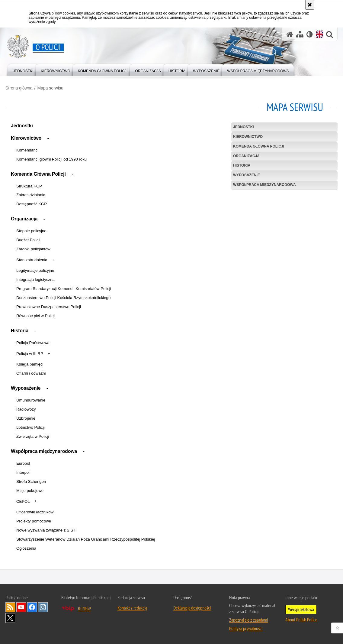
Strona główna (19, 88)
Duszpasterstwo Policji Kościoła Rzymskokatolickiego (63, 298)
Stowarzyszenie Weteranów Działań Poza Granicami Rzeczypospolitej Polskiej (86, 539)
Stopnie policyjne (31, 231)
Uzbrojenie (26, 418)
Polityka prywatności (246, 628)
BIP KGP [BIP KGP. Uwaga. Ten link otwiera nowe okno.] (84, 608)
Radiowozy (26, 409)
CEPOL (23, 501)
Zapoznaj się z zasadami (248, 620)
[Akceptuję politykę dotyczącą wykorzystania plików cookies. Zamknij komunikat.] (310, 5)
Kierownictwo (26, 138)
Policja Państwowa (33, 343)
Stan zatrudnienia (32, 260)
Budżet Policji (28, 240)
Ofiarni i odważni (31, 373)
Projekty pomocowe (34, 521)
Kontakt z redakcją (132, 608)
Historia (20, 331)
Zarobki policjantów (33, 249)
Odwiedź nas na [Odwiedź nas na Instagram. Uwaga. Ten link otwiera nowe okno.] (43, 607)
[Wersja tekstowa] (310, 34)
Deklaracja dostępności (192, 608)
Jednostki (22, 126)
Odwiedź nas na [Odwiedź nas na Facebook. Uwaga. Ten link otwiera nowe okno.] (32, 607)
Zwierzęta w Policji (33, 436)
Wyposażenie (26, 388)
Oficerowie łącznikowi (35, 512)
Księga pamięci (30, 364)
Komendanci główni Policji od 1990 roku (51, 159)
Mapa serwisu (50, 88)
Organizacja (24, 219)
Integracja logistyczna (35, 280)
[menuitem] (23, 70)
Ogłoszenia (26, 548)
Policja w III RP (30, 354)
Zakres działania (31, 195)
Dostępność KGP (32, 204)
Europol (23, 463)
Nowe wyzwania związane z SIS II (46, 530)
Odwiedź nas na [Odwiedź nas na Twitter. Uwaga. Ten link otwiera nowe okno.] (10, 618)
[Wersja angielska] (319, 34)
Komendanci (27, 150)
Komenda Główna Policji (38, 174)
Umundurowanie (31, 400)
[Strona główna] (290, 34)
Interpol (23, 472)
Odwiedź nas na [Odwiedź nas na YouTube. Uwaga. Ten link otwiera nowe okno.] (21, 607)
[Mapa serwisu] (300, 34)
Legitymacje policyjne (35, 270)
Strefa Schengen (31, 481)
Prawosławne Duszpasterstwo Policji (49, 307)
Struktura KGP (29, 186)
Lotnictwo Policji (30, 427)
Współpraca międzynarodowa (44, 451)
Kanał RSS (10, 607)
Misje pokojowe (30, 491)
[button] (48, 139)
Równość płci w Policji (36, 316)
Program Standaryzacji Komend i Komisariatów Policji (64, 289)
